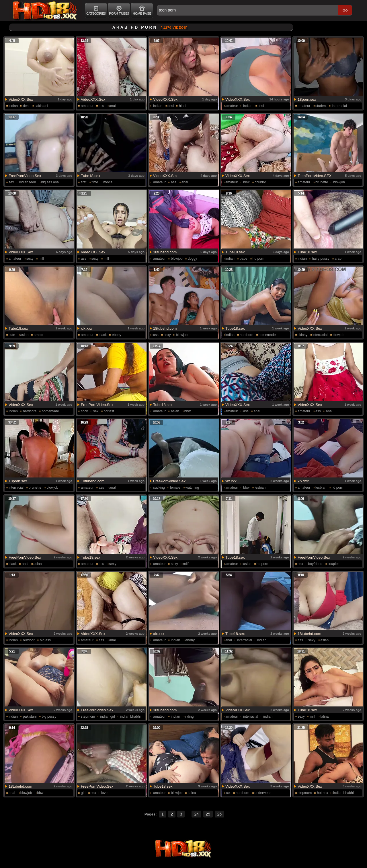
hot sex (322, 793)
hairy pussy (321, 259)
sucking (159, 488)
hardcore (246, 335)
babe (244, 259)
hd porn (258, 259)
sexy (30, 259)
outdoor (29, 640)
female (175, 488)
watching (192, 488)
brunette (322, 182)
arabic (39, 335)
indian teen (28, 182)
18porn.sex (307, 99)
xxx (228, 793)
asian (25, 335)
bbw (246, 182)
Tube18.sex (90, 176)
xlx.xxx (86, 328)
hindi (182, 106)
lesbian (260, 488)
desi (26, 106)
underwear (263, 793)
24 (196, 814)
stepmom (88, 716)
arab (338, 259)
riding (189, 716)
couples (333, 564)
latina (324, 716)
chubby (260, 182)
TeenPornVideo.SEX (315, 176)
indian (13, 106)
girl (83, 793)
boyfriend (315, 564)
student (321, 106)
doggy (193, 259)
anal (113, 106)
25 (208, 814)
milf (41, 259)
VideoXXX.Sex (21, 99)
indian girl (107, 716)
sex (11, 182)
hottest (109, 411)
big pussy (49, 716)
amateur (87, 106)
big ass (45, 640)
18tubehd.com (165, 252)
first (84, 182)
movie (108, 182)
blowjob (339, 182)
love (104, 793)
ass (101, 106)
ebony (117, 335)
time (95, 182)
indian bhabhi (130, 716)
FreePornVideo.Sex (25, 176)
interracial (339, 106)
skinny (302, 335)
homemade (267, 335)
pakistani (41, 106)
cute (12, 335)
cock (84, 411)
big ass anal (50, 182)
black (103, 335)
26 (220, 814)
